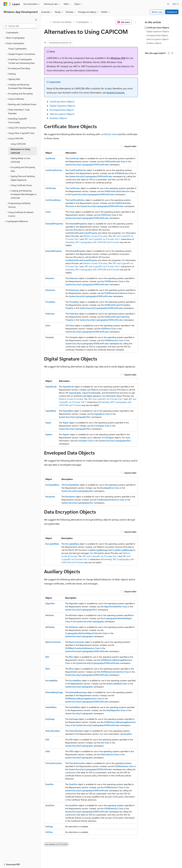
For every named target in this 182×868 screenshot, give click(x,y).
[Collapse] (36, 20)
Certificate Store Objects (62, 101)
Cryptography (83, 22)
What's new (157, 12)
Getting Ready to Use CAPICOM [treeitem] (20, 160)
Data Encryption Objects (62, 114)
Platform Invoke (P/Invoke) (95, 236)
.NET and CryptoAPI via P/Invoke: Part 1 (106, 399)
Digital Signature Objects (62, 106)
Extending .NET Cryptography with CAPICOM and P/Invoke (92, 242)
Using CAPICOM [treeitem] (18, 144)
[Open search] (168, 4)
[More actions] (135, 22)
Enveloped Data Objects (62, 110)
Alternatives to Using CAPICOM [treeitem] (20, 151)
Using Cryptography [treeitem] (17, 48)
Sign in (175, 4)
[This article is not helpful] (172, 53)
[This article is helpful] (169, 53)
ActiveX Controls (115, 92)
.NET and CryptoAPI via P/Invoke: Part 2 (102, 239)
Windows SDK (118, 58)
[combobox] (20, 26)
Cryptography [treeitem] (12, 32)
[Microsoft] (5, 4)
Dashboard (172, 12)
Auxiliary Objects (58, 118)
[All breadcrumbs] (47, 22)
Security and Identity (62, 22)
